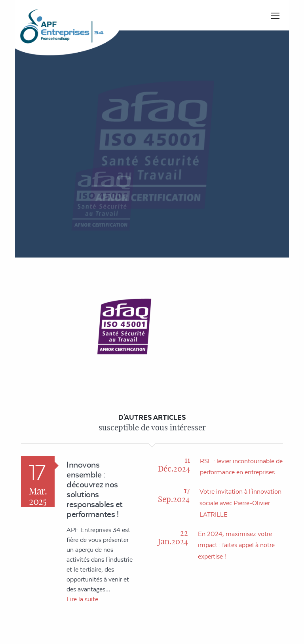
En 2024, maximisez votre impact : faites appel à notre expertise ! (236, 545)
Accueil (178, 139)
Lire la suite (82, 599)
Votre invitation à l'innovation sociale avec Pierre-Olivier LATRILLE (240, 503)
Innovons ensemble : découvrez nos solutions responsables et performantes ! (95, 489)
